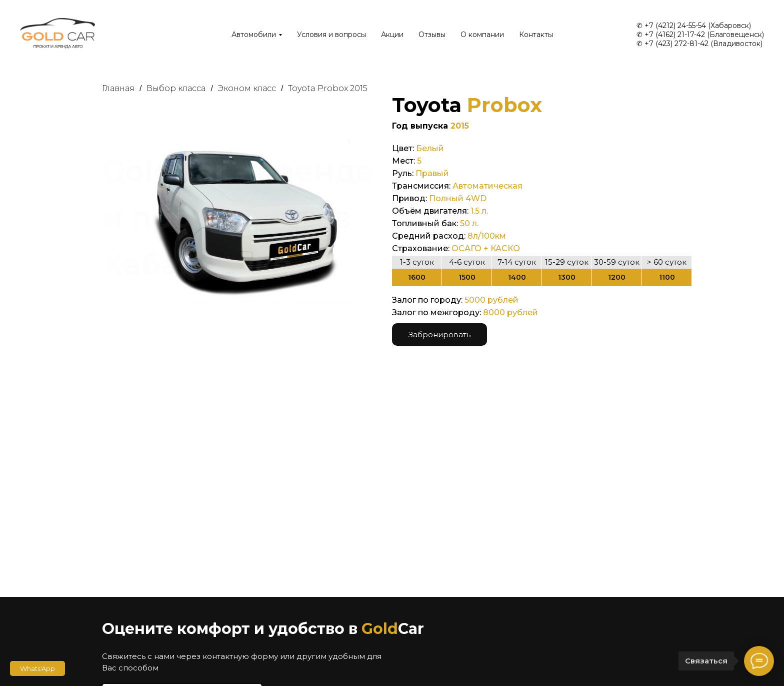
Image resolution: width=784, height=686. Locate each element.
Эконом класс (247, 88)
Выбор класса (176, 88)
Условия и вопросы (331, 35)
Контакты (536, 35)
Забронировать (439, 334)
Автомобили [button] (254, 35)
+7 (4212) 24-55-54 (675, 26)
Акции (392, 35)
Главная (118, 88)
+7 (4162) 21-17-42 (675, 35)
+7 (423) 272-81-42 (676, 44)
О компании (482, 35)
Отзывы (432, 35)
